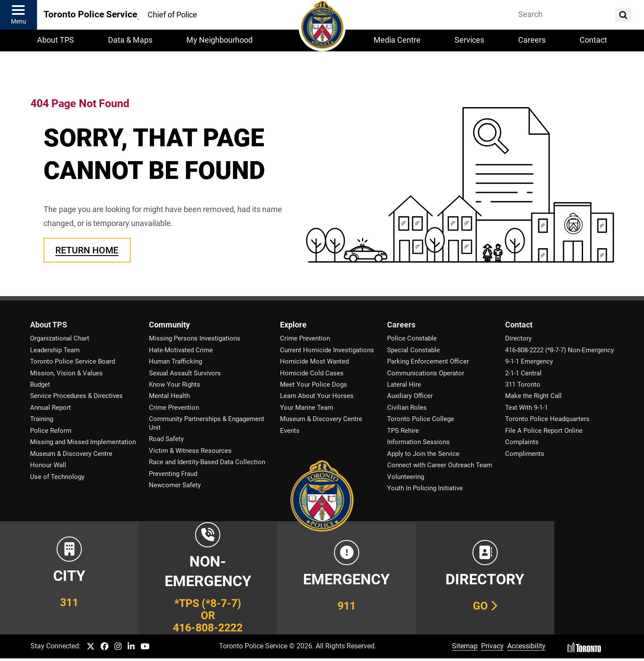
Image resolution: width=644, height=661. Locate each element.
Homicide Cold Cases (312, 373)
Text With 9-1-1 (526, 408)
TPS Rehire (403, 431)
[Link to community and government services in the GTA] (580, 578)
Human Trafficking (175, 361)
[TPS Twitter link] (91, 647)
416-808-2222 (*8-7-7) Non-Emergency (560, 350)
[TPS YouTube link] (145, 647)
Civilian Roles (407, 408)
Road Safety (166, 439)
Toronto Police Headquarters (547, 419)
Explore (293, 325)
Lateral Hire (404, 384)
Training (42, 419)
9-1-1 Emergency (529, 361)
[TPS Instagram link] (118, 647)
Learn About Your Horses (317, 396)
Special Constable (413, 350)
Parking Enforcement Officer (428, 361)
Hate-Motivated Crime (181, 350)
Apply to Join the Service (423, 454)
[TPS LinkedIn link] (131, 647)
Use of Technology (57, 477)
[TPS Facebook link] (105, 647)
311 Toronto (523, 384)
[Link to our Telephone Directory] (451, 578)
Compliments (525, 454)
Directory (518, 338)
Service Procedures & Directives (76, 396)
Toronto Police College (421, 419)
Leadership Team (55, 350)
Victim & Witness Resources (190, 451)
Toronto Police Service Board (72, 361)
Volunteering (406, 477)
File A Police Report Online (544, 431)
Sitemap (465, 646)
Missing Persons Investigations (195, 338)
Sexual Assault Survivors (185, 373)
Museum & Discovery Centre (71, 454)
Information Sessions (418, 442)
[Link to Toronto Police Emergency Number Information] (322, 578)
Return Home (87, 250)
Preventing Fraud (173, 474)
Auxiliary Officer (410, 396)
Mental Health (169, 396)
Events (290, 431)
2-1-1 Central (523, 373)
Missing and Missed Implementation (83, 442)
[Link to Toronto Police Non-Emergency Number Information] (193, 578)
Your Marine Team (307, 408)
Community (169, 325)
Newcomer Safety (175, 485)
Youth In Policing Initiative (425, 488)
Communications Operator (426, 373)
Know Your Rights (175, 384)
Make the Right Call (533, 396)
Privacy (492, 646)
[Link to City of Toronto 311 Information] (64, 578)
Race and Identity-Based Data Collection (207, 462)
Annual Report (51, 408)
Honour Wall (48, 465)
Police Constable (412, 338)
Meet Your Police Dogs (314, 384)
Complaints (522, 442)
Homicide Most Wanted (314, 361)
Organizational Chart (60, 338)
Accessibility (526, 646)
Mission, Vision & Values (66, 373)
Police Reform (51, 431)
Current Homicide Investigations (327, 350)
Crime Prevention (174, 408)
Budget (40, 384)
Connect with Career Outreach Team (440, 465)
